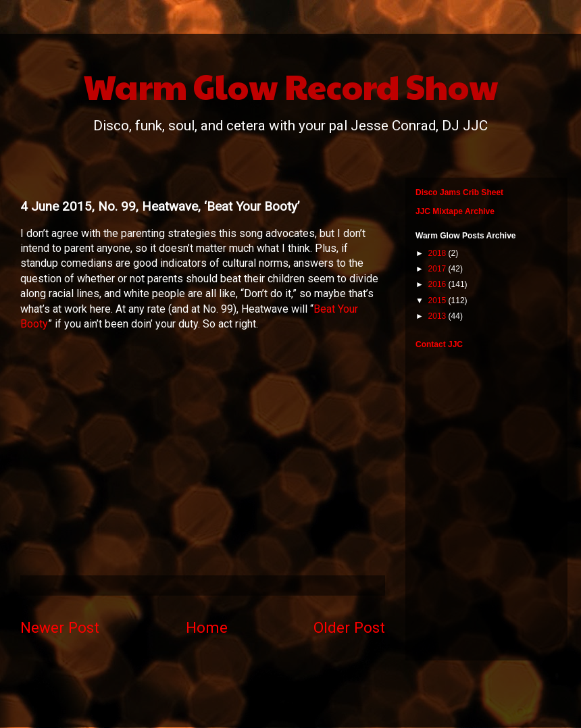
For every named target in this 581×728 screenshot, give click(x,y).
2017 (438, 269)
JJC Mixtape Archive (455, 211)
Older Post (349, 627)
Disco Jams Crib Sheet (459, 192)
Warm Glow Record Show (291, 86)
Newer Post (60, 627)
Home (207, 627)
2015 (438, 301)
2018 (438, 253)
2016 (438, 284)
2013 (438, 316)
